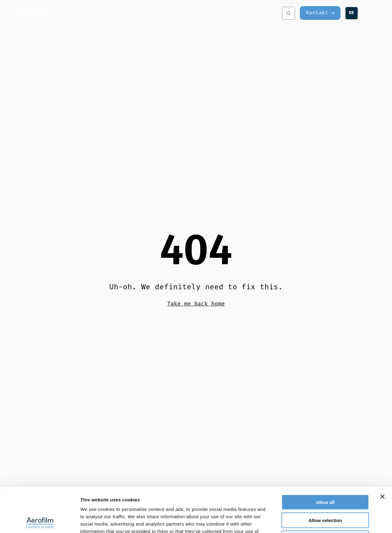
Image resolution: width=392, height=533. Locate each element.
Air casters (147, 13)
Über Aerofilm (234, 13)
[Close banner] (383, 452)
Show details (321, 521)
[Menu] (369, 13)
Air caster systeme (189, 13)
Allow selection (325, 476)
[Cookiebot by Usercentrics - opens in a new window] (40, 521)
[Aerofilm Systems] (75, 13)
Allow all (325, 458)
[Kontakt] (320, 13)
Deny (325, 494)
